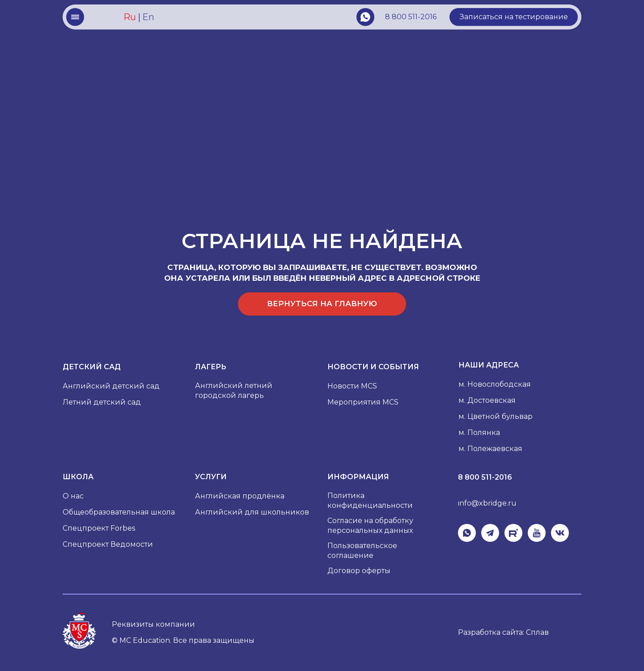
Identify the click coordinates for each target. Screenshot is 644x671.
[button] (514, 17)
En (148, 17)
